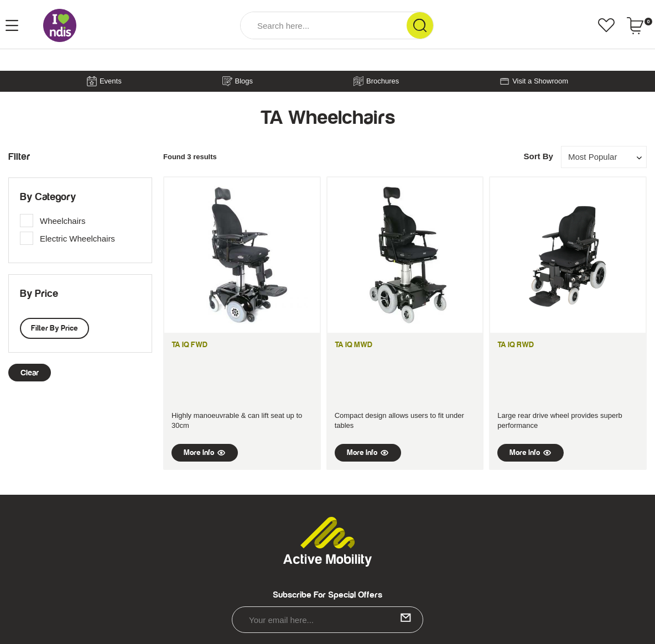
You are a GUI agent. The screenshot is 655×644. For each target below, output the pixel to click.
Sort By (538, 156)
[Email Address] (327, 620)
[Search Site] (420, 25)
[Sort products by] (604, 157)
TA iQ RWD (516, 345)
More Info (205, 453)
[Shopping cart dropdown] (639, 25)
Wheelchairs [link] (63, 221)
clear (30, 373)
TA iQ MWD (354, 345)
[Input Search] (324, 25)
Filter (19, 157)
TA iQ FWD (189, 345)
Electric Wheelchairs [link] (77, 239)
